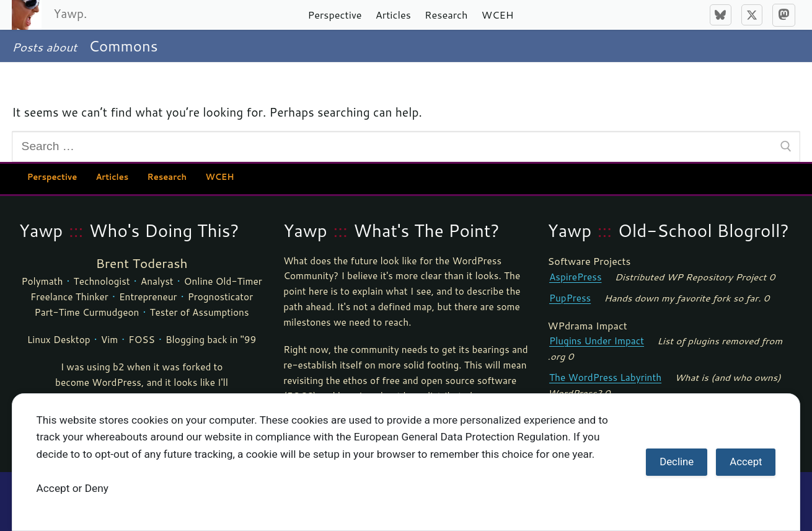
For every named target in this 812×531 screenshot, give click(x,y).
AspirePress (576, 277)
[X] (752, 15)
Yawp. (70, 13)
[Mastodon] (784, 15)
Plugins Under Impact (597, 341)
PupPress (570, 298)
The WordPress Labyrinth (605, 377)
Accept (746, 462)
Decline (677, 462)
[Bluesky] (720, 15)
